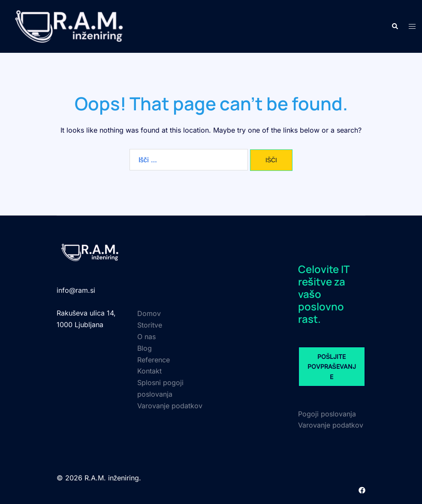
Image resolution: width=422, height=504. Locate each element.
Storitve (150, 325)
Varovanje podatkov (170, 406)
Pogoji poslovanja (327, 414)
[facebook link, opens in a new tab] (362, 489)
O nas (146, 337)
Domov (149, 313)
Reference (154, 360)
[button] (395, 26)
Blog (145, 348)
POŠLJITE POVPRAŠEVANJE (332, 367)
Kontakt (149, 371)
